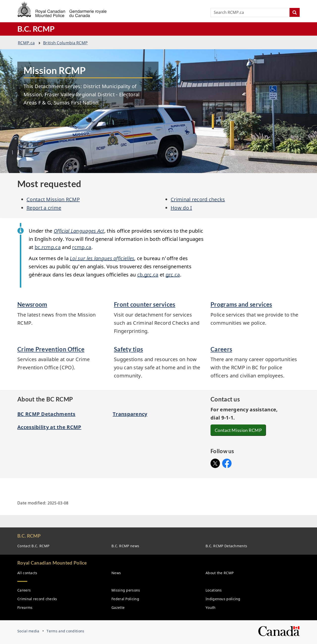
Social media (28, 631)
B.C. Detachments (226, 546)
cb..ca (148, 275)
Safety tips (128, 349)
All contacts (27, 573)
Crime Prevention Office (51, 349)
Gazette (118, 607)
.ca (26, 43)
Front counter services (145, 304)
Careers (221, 349)
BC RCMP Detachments (46, 414)
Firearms (25, 607)
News (116, 573)
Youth (211, 607)
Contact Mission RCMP (53, 199)
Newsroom (32, 304)
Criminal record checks (198, 199)
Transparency (130, 414)
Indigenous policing (223, 599)
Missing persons (126, 590)
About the (220, 573)
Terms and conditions (65, 631)
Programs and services (241, 304)
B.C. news (125, 546)
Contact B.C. (33, 546)
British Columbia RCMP (65, 43)
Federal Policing (125, 599)
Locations (214, 590)
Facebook (227, 462)
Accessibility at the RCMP (49, 427)
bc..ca (48, 247)
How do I (181, 208)
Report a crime (44, 208)
